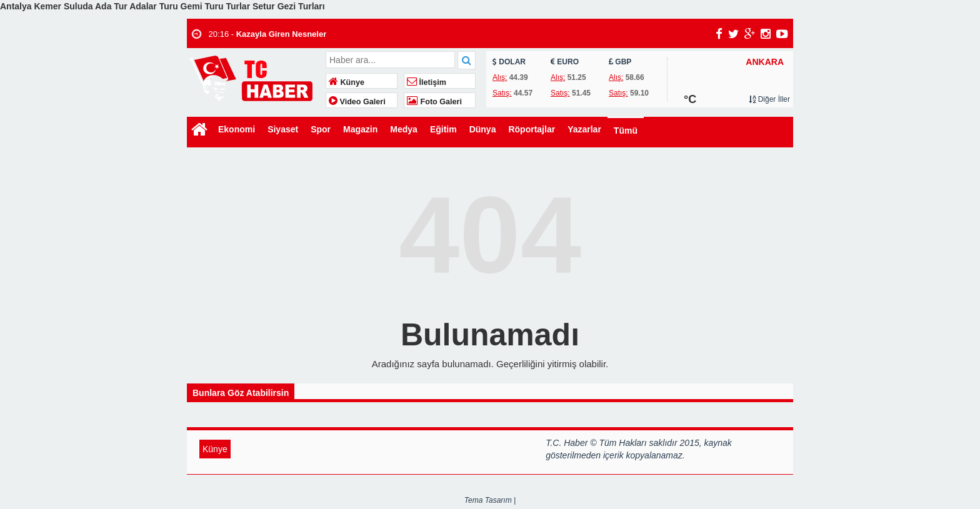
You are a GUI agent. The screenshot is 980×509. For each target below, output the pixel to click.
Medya (404, 129)
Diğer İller (769, 99)
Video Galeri (357, 102)
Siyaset (283, 129)
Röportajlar (532, 129)
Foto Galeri (434, 102)
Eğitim (443, 129)
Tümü (626, 131)
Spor (321, 129)
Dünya (483, 129)
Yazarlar (584, 129)
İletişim (427, 82)
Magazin (360, 129)
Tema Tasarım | (490, 500)
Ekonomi (237, 129)
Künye (347, 82)
